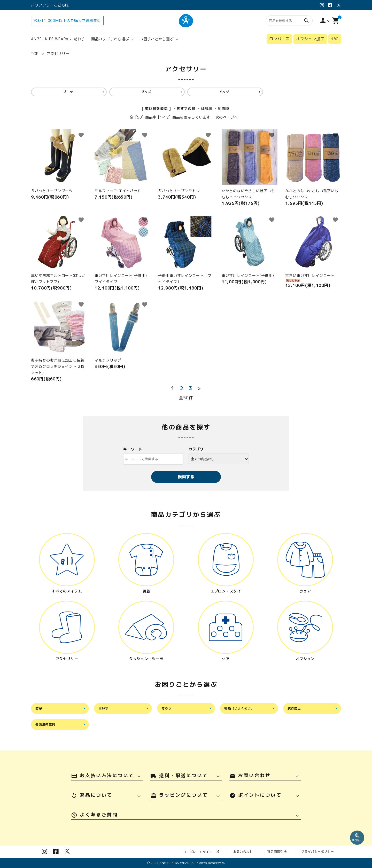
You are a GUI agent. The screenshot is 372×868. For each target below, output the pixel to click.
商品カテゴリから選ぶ (110, 39)
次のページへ (227, 117)
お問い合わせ (260, 852)
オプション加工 (310, 39)
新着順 (223, 108)
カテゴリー (198, 449)
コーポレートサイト (225, 852)
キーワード (133, 449)
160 (335, 39)
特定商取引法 (287, 852)
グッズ (146, 92)
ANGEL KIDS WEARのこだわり (58, 39)
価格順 (207, 108)
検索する (186, 477)
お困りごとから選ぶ (157, 39)
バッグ (224, 92)
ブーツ (68, 92)
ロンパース (279, 39)
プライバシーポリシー (321, 852)
